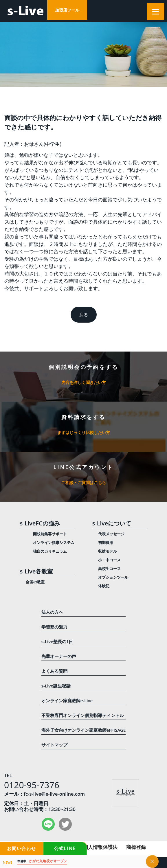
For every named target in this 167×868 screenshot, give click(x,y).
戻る (84, 315)
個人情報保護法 (100, 847)
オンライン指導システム (54, 542)
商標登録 (136, 847)
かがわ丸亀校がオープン (42, 861)
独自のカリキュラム (50, 551)
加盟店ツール (67, 10)
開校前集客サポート (50, 534)
